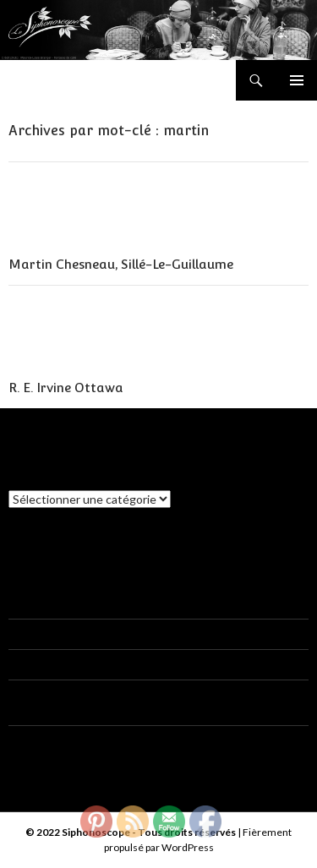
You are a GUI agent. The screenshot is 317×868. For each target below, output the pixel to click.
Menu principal (297, 80)
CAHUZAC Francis (57, 694)
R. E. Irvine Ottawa (66, 388)
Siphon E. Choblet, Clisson (139, 603)
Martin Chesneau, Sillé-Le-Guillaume (121, 264)
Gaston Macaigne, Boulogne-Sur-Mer (188, 664)
